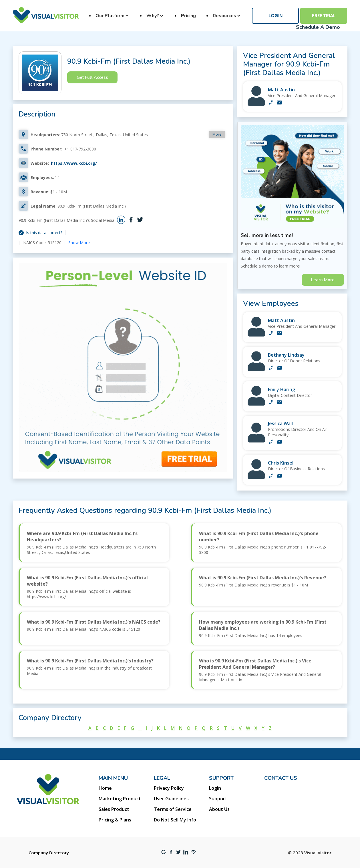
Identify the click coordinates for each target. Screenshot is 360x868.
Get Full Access (92, 77)
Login (276, 16)
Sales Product (114, 809)
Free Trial (324, 16)
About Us (219, 809)
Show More (79, 243)
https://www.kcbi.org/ (74, 163)
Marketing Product (120, 799)
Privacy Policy (169, 788)
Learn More (323, 280)
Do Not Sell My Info (175, 820)
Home (105, 788)
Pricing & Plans (115, 820)
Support (218, 799)
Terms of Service (173, 809)
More (217, 134)
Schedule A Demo (318, 27)
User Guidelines (171, 799)
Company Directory (49, 853)
